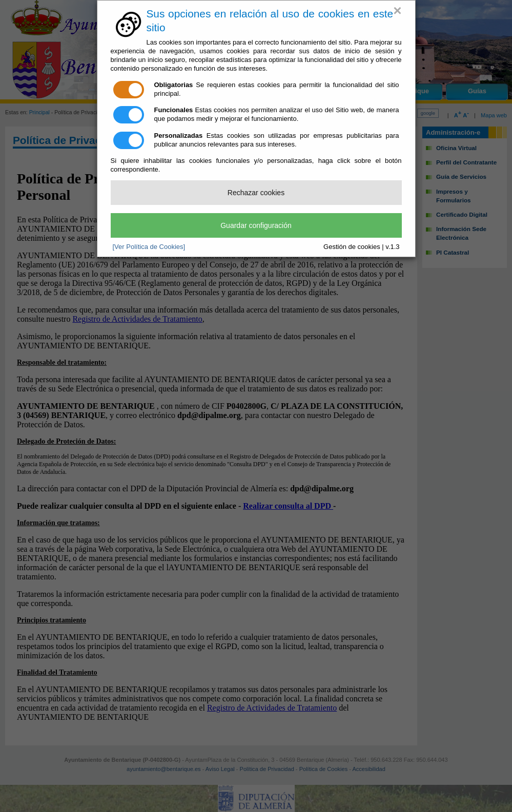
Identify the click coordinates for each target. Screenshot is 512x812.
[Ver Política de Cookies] (149, 247)
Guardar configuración (256, 225)
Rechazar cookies (256, 193)
